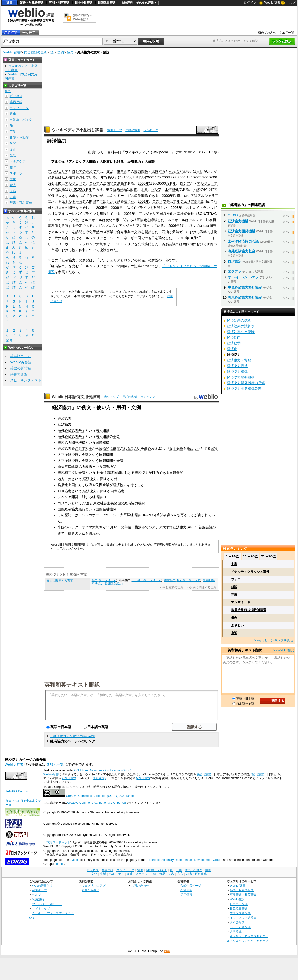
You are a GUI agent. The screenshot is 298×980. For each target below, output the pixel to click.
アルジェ (195, 220)
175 (158, 177)
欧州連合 (62, 238)
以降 (177, 196)
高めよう (193, 448)
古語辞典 (127, 3)
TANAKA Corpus (17, 791)
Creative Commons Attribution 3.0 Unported (96, 803)
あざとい (237, 625)
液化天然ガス (96, 232)
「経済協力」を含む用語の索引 (73, 736)
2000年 (168, 196)
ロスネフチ (161, 201)
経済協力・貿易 (239, 360)
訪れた (94, 533)
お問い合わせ (140, 885)
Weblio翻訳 (237, 899)
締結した (157, 220)
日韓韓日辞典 (107, 3)
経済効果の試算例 (241, 326)
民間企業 (103, 485)
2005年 (143, 183)
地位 (151, 238)
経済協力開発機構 (71, 443)
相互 (137, 220)
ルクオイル (93, 220)
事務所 (53, 226)
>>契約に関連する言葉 (202, 587)
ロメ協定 (64, 491)
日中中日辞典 (84, 3)
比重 (72, 196)
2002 (150, 177)
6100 (78, 189)
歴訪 (68, 515)
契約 (61, 52)
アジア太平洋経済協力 (127, 515)
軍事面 (122, 171)
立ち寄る (180, 515)
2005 (197, 177)
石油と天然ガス (174, 232)
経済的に (106, 448)
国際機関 (106, 455)
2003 (166, 177)
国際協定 (117, 491)
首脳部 (211, 226)
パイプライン (140, 208)
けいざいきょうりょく (147, 580)
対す (85, 497)
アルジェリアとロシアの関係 (74, 162)
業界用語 (16, 102)
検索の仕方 (40, 890)
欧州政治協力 (114, 584)
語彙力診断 (19, 374)
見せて (84, 177)
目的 (155, 473)
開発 (93, 201)
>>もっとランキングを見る (274, 640)
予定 (79, 226)
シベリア (64, 497)
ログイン (250, 3)
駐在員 (211, 220)
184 (190, 177)
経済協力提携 (237, 366)
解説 (151, 162)
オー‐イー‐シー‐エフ (243, 277)
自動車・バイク (21, 120)
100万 (128, 177)
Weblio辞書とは (42, 885)
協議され (106, 250)
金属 (144, 189)
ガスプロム (107, 226)
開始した (151, 232)
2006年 (129, 214)
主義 (68, 479)
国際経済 (64, 509)
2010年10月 (187, 238)
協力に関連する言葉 (60, 581)
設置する (68, 226)
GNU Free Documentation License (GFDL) (103, 770)
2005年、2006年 (109, 208)
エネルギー (115, 196)
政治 (110, 171)
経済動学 (234, 343)
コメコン (64, 503)
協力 (70, 52)
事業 (110, 232)
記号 (9, 340)
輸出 (58, 189)
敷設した (160, 208)
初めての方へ (267, 33)
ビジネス (16, 96)
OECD (233, 215)
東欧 (97, 503)
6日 (199, 238)
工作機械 (172, 189)
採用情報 (186, 895)
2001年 (143, 201)
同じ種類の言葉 (35, 52)
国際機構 (103, 443)
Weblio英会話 (21, 362)
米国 (61, 527)
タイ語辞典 (237, 922)
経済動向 (234, 337)
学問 (13, 144)
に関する (126, 220)
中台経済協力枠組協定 (245, 287)
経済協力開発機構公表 (244, 389)
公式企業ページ (191, 885)
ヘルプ (291, 3)
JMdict (74, 860)
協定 (144, 220)
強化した (165, 238)
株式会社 (187, 214)
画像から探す (90, 890)
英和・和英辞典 (59, 3)
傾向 (72, 177)
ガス (131, 196)
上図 (58, 183)
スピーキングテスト (26, 380)
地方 (61, 479)
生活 (13, 155)
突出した (106, 201)
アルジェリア (58, 171)
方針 (114, 479)
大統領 (101, 244)
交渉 (138, 232)
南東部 (199, 201)
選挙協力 (170, 580)
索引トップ (115, 130)
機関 (142, 503)
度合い (135, 448)
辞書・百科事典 (21, 203)
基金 (116, 436)
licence (60, 864)
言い (200, 171)
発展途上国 (66, 485)
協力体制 (79, 250)
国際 (210, 244)
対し (82, 485)
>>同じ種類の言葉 (171, 587)
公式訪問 (145, 244)
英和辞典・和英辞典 (243, 895)
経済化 (232, 349)
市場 (55, 250)
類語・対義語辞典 (32, 3)
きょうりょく (107, 580)
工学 (13, 132)
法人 (99, 430)
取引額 (116, 177)
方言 (13, 197)
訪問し (81, 232)
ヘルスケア (18, 161)
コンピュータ (19, 108)
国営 (163, 214)
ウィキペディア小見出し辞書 (77, 130)
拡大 (65, 177)
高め (148, 448)
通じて (80, 448)
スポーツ (16, 173)
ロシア (94, 183)
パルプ (156, 189)
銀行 (82, 509)
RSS (167, 951)
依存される (122, 448)
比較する (158, 171)
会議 (120, 461)
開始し (84, 208)
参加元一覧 (287, 33)
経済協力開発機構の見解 (246, 383)
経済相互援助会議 (71, 473)
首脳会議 (169, 244)
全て (8, 91)
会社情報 (186, 890)
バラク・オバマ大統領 (85, 527)
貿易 (107, 177)
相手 (89, 448)
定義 (234, 595)
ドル (173, 183)
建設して (106, 214)
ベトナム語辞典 (240, 927)
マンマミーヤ (241, 602)
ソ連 (86, 503)
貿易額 (53, 177)
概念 (234, 618)
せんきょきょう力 (189, 580)
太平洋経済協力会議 (73, 455)
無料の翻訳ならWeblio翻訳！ (83, 17)
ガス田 (60, 208)
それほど (176, 171)
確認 (234, 587)
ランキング (151, 130)
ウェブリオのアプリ (95, 885)
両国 (197, 189)
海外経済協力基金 (71, 430)
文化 (13, 149)
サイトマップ (41, 908)
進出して (150, 226)
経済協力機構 (82, 467)
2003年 (176, 208)
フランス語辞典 (240, 913)
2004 (182, 177)
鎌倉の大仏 (77, 533)
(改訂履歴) (204, 774)
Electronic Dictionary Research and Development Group (184, 860)
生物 (13, 179)
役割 (117, 201)
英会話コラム (21, 356)
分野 (82, 201)
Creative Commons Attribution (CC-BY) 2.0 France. (100, 796)
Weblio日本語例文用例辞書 (76, 397)
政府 (89, 485)
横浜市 (140, 527)
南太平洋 (64, 467)
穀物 (134, 189)
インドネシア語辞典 (243, 918)
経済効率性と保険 (241, 332)
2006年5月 (177, 226)
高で (124, 183)
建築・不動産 (19, 138)
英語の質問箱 (21, 368)
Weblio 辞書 (272, 3)
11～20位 (250, 556)
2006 (213, 177)
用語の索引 (133, 130)
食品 (13, 185)
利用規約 (38, 899)
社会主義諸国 (107, 473)
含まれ (203, 515)
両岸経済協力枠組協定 (245, 297)
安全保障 (176, 448)
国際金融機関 (106, 509)
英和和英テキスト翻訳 (72, 684)
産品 (123, 189)
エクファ (234, 271)
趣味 (13, 167)
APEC (150, 515)
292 (174, 177)
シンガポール (92, 515)
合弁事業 (124, 232)
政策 (214, 448)
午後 (128, 527)
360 (205, 177)
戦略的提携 (209, 232)
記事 (106, 162)
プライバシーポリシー (47, 904)
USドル (139, 177)
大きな (63, 196)
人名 (13, 191)
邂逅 (234, 633)
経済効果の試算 (239, 320)
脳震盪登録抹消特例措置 (249, 610)
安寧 (234, 564)
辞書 (9, 3)
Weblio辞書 (51, 774)
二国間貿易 (112, 183)
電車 (13, 114)
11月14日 (113, 527)
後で (61, 533)
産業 (138, 196)
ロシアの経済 (82, 171)
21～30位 (268, 556)
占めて (84, 196)
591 (51, 183)
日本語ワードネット (57, 842)
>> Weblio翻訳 (283, 650)
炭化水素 (173, 214)
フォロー (237, 579)
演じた (129, 201)
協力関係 (141, 171)
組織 (106, 430)
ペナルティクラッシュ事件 (250, 572)
